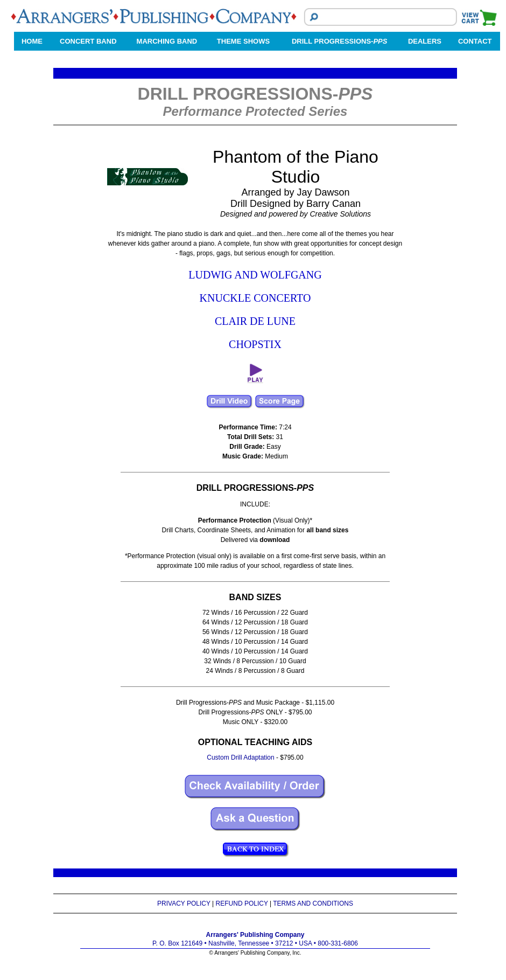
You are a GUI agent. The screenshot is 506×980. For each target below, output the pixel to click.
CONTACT (475, 41)
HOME (32, 41)
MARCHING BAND (167, 41)
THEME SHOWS (243, 41)
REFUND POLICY (242, 903)
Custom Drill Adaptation (240, 757)
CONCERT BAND (88, 41)
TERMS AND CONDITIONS (313, 903)
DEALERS (425, 41)
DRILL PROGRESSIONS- (339, 41)
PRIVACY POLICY (184, 903)
